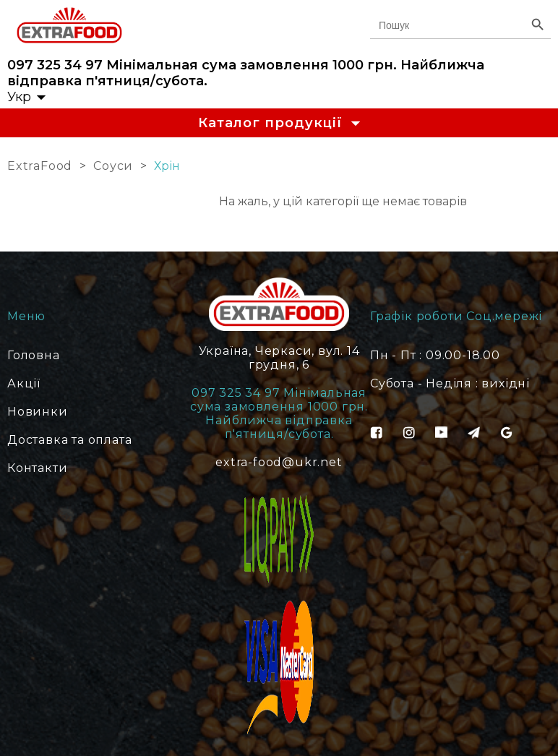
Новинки (38, 412)
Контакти (37, 468)
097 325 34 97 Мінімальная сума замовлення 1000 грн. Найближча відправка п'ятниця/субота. (246, 73)
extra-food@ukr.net (279, 462)
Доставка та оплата (69, 440)
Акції (24, 383)
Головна (34, 355)
